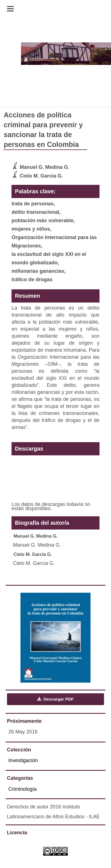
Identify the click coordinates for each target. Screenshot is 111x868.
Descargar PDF (58, 699)
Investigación (23, 760)
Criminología (23, 789)
